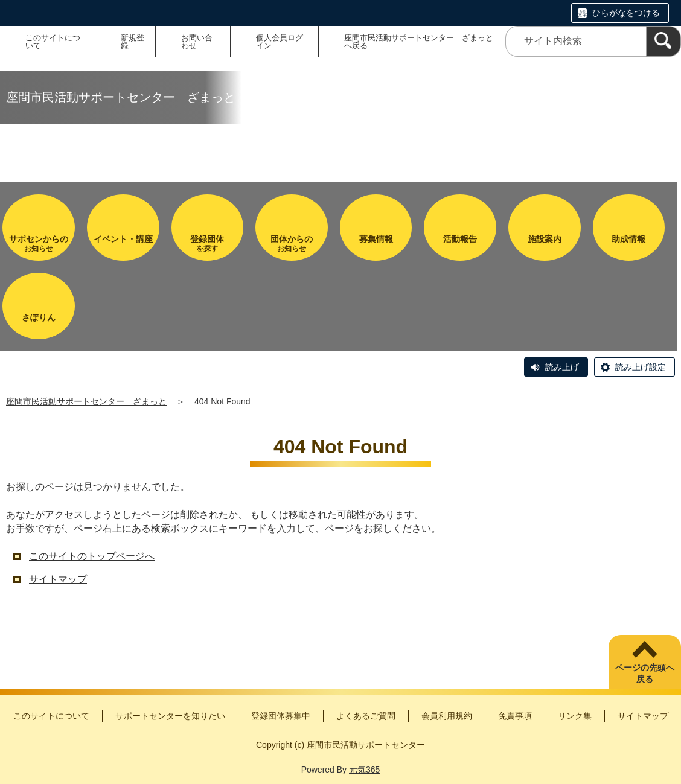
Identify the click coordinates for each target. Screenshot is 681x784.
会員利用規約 (447, 716)
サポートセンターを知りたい (170, 716)
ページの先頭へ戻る (645, 674)
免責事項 (515, 716)
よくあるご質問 (366, 716)
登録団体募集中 (281, 716)
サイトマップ (58, 579)
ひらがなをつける (626, 13)
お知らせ (39, 244)
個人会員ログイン (280, 42)
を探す (208, 244)
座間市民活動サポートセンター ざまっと (86, 401)
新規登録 (133, 42)
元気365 (364, 770)
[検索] (663, 41)
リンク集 (575, 716)
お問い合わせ (197, 42)
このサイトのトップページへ (92, 556)
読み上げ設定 (641, 367)
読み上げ (562, 367)
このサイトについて (53, 42)
